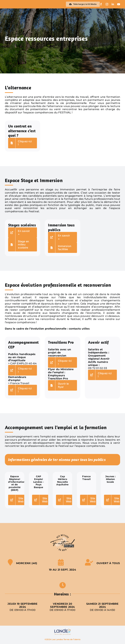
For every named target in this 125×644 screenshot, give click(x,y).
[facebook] (101, 4)
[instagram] (107, 4)
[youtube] (119, 4)
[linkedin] (113, 4)
